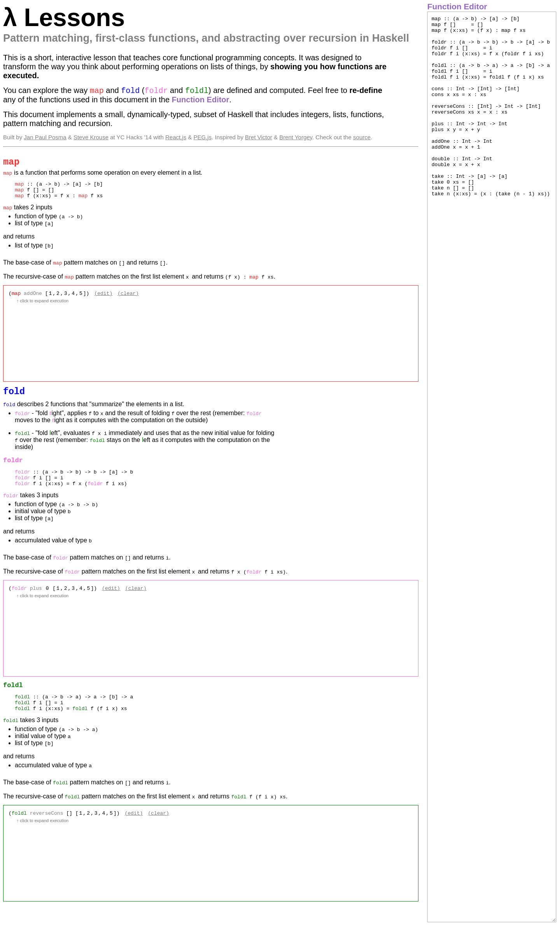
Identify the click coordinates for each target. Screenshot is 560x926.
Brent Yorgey (296, 138)
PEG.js (203, 138)
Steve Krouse (91, 138)
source (362, 138)
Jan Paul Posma (45, 138)
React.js (176, 138)
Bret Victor (259, 138)
